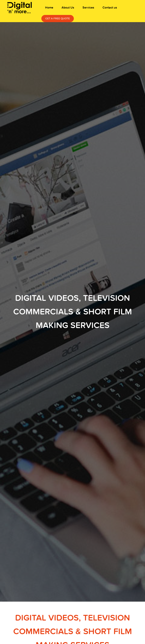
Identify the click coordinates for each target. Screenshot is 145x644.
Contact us (110, 7)
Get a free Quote (58, 18)
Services (88, 7)
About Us (68, 7)
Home (49, 7)
